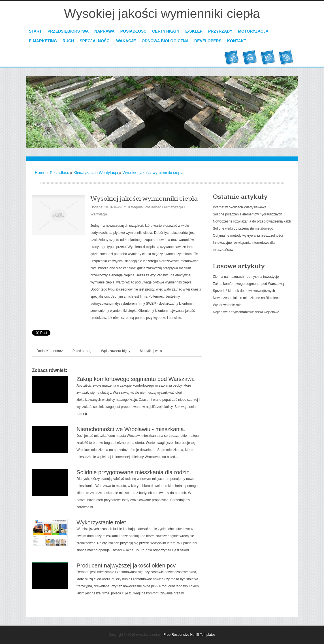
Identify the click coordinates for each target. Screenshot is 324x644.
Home (40, 173)
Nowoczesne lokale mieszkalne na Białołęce (246, 298)
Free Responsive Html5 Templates (190, 635)
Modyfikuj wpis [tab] (151, 351)
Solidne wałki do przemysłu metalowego (243, 228)
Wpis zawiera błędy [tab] (115, 351)
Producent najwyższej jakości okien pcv (126, 565)
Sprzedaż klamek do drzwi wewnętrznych (244, 291)
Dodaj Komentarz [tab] (50, 351)
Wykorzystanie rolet (101, 522)
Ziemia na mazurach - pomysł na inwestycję (246, 277)
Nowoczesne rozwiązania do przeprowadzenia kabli (252, 221)
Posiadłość (59, 173)
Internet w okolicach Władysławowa (240, 207)
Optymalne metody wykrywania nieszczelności (248, 236)
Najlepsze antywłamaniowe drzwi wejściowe (246, 312)
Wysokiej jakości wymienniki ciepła (153, 173)
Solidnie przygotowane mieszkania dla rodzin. (134, 472)
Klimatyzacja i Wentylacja (96, 173)
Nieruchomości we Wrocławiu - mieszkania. (131, 429)
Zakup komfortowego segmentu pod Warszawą (136, 379)
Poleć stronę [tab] (82, 351)
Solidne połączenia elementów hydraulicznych (248, 214)
